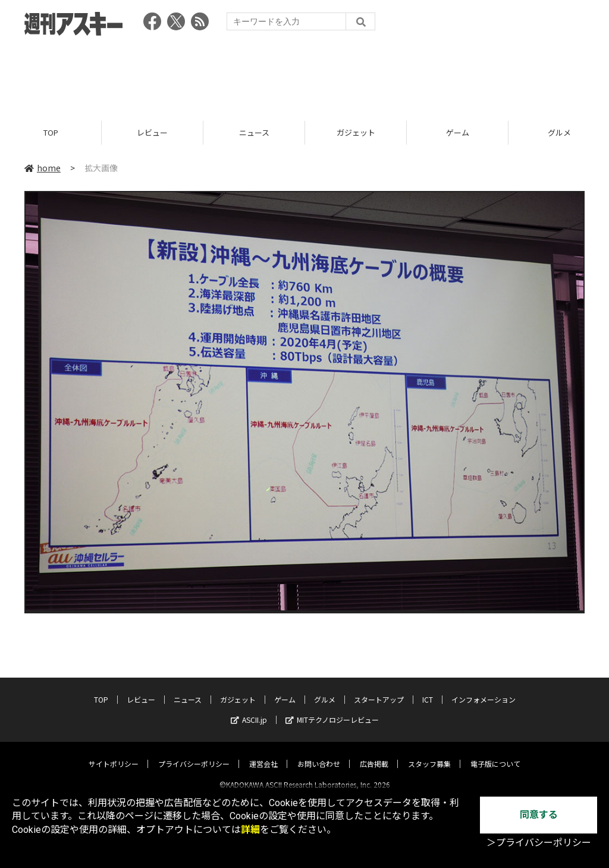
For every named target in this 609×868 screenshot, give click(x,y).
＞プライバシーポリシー (539, 843)
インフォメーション (484, 689)
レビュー (152, 132)
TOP (51, 132)
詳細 (250, 830)
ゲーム (458, 132)
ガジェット (356, 132)
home (43, 168)
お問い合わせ (319, 753)
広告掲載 (374, 753)
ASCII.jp (249, 709)
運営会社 (263, 753)
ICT (428, 689)
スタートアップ (379, 689)
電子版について (495, 753)
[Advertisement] (304, 74)
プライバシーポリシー (194, 753)
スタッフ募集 (429, 753)
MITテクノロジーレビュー (332, 709)
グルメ (325, 689)
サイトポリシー (114, 753)
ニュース (254, 132)
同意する (539, 815)
